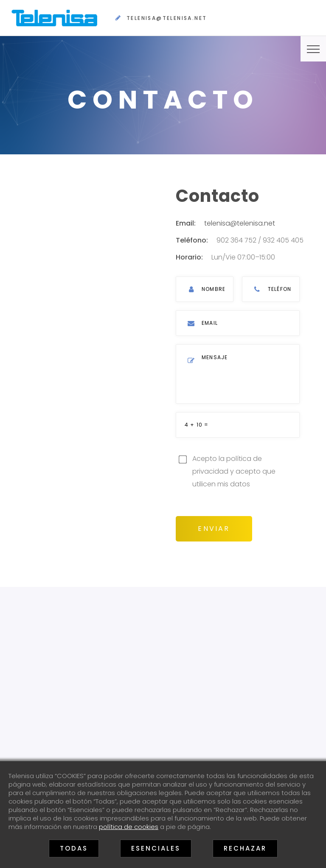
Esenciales (156, 848)
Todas (74, 848)
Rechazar (245, 848)
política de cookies (129, 827)
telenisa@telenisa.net (167, 18)
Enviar (214, 526)
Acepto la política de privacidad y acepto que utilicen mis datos (234, 470)
